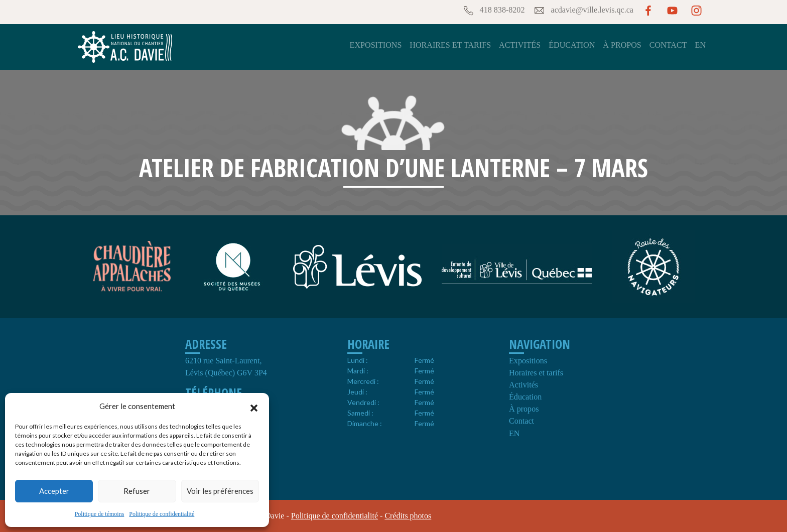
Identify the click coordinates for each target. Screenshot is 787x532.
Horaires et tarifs (450, 45)
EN (700, 45)
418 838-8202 (493, 11)
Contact (668, 45)
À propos (622, 45)
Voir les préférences (220, 491)
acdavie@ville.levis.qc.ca (583, 11)
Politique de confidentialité (162, 514)
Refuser (137, 491)
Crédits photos (408, 516)
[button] (254, 407)
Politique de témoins (100, 514)
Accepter (54, 491)
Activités (520, 45)
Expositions (376, 45)
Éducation (572, 45)
